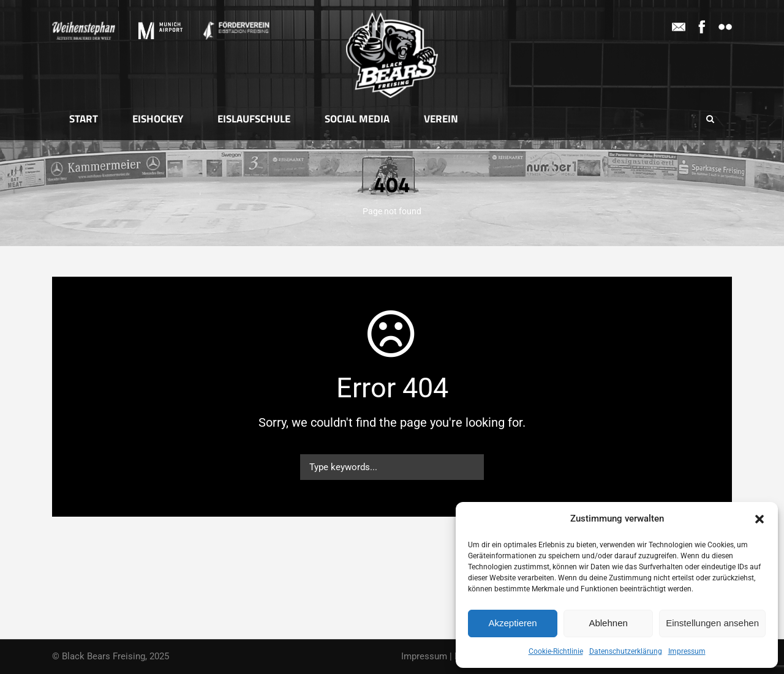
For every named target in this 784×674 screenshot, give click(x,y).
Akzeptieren (512, 623)
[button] (759, 519)
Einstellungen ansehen (712, 623)
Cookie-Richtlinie (556, 651)
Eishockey (158, 119)
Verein (441, 119)
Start (84, 119)
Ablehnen (608, 623)
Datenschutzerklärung (626, 651)
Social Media (357, 119)
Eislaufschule (254, 119)
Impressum (687, 651)
